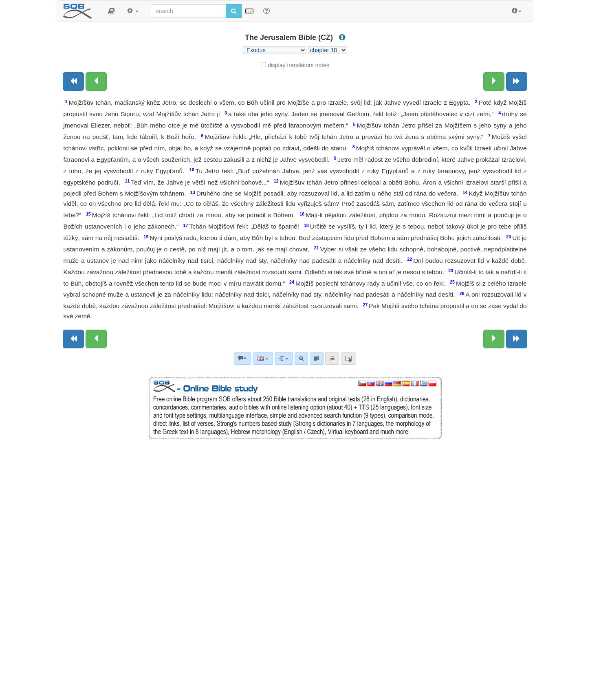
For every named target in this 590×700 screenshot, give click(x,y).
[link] (317, 359)
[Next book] (517, 81)
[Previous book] (73, 81)
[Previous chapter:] (96, 81)
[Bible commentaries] (242, 359)
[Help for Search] (266, 11)
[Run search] (234, 11)
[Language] (263, 359)
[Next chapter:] (494, 81)
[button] (111, 11)
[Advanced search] (301, 359)
